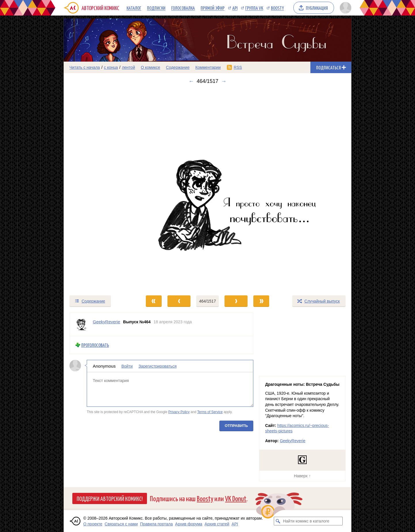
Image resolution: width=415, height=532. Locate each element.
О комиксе (150, 67)
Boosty (277, 8)
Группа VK (254, 8)
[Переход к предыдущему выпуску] (100, 190)
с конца (111, 67)
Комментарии (208, 67)
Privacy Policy (179, 412)
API (235, 8)
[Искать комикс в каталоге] (278, 521)
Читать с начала (85, 67)
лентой (129, 67)
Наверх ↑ (302, 476)
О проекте (93, 524)
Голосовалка (183, 8)
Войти (127, 366)
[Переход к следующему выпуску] (207, 190)
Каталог (134, 8)
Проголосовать (95, 345)
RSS (238, 67)
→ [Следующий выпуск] (224, 81)
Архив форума (189, 524)
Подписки (156, 8)
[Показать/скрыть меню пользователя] (345, 8)
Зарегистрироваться (157, 366)
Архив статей (217, 524)
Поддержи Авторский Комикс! (110, 498)
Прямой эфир (213, 8)
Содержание (178, 67)
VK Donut (236, 498)
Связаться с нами (121, 524)
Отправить (236, 425)
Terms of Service (210, 412)
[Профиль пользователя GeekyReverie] (81, 324)
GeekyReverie (293, 441)
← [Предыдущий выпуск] (191, 81)
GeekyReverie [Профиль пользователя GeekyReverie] (106, 322)
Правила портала (156, 524)
